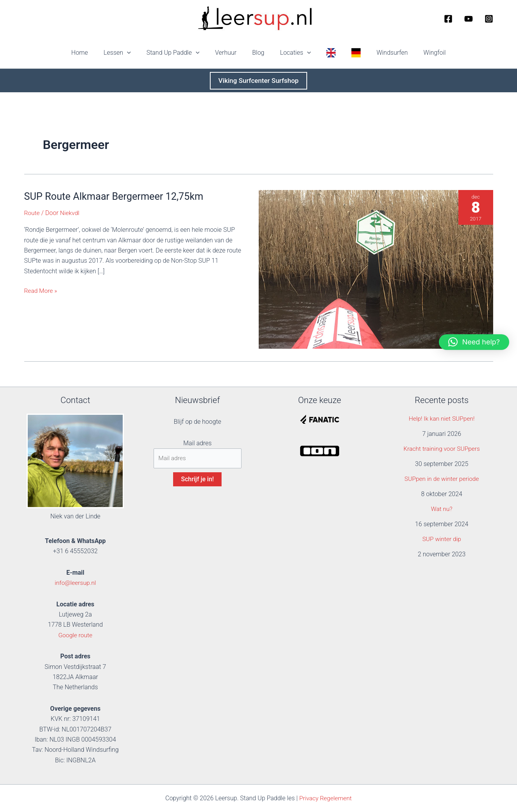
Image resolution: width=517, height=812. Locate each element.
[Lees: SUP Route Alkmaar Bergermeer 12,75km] (376, 269)
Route (32, 213)
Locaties (294, 53)
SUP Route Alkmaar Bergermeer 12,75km (117, 196)
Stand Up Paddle (181, 53)
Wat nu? (442, 509)
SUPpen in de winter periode (442, 479)
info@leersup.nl (75, 583)
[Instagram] (489, 19)
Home (94, 53)
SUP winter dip (442, 539)
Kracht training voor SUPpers (442, 449)
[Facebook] (448, 19)
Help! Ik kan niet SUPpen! (442, 419)
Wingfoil (421, 53)
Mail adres (198, 443)
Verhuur (230, 53)
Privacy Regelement (326, 798)
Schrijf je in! (197, 480)
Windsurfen (381, 53)
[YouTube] (469, 19)
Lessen (128, 53)
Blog (260, 53)
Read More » (41, 291)
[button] (138, 53)
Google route (75, 635)
